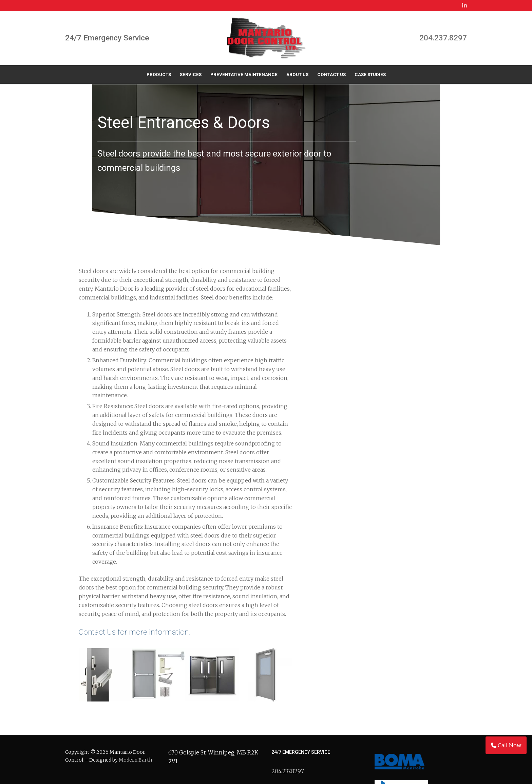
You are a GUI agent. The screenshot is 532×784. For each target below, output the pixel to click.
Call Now (506, 745)
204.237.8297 (443, 38)
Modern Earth (135, 686)
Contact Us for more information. (135, 518)
